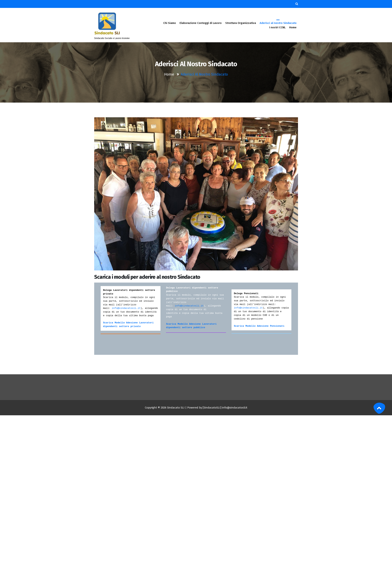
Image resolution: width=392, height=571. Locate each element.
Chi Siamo (169, 23)
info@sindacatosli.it (126, 308)
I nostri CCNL (277, 27)
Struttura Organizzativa (241, 23)
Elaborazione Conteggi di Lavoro (201, 23)
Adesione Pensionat (269, 326)
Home (293, 27)
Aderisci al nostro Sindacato (278, 23)
